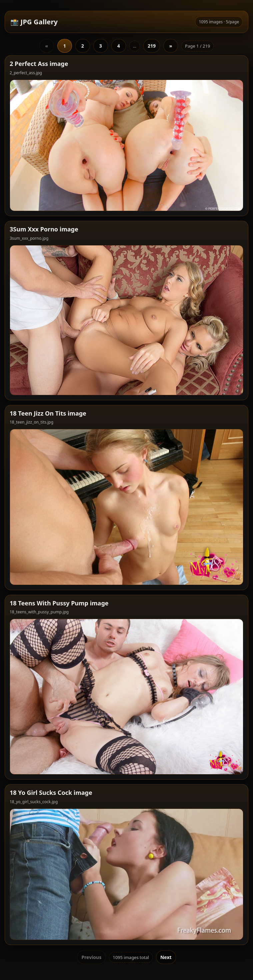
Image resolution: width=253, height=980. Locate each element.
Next (166, 957)
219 (152, 46)
